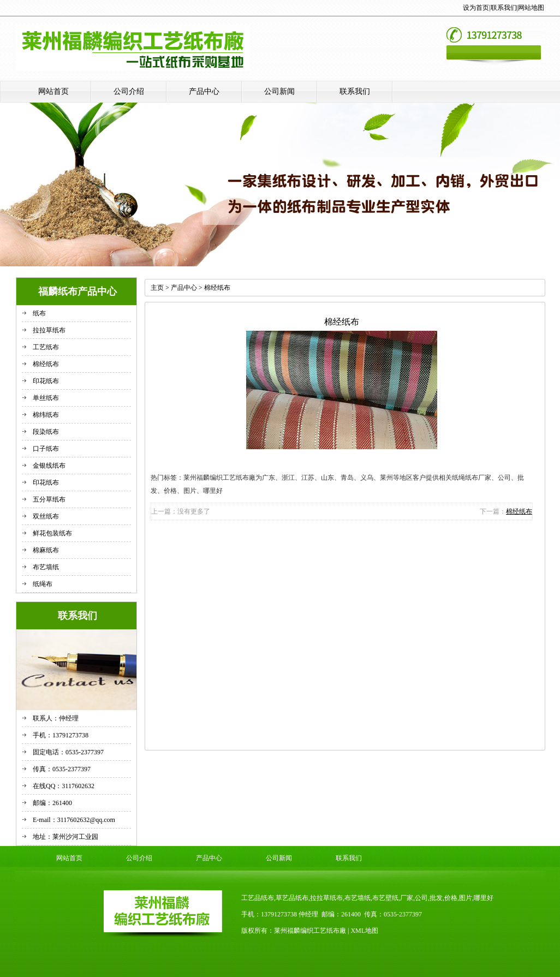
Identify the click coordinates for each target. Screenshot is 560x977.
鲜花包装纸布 (52, 533)
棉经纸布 (46, 364)
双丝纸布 (46, 516)
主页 (157, 288)
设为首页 (476, 8)
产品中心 (204, 91)
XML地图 (364, 931)
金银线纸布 (49, 466)
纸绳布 (43, 584)
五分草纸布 (49, 499)
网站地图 (531, 8)
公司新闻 (279, 91)
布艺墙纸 (46, 567)
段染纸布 (46, 432)
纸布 (39, 313)
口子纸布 (46, 449)
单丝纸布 (46, 398)
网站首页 (53, 91)
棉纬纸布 (46, 415)
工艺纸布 (46, 347)
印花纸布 (46, 381)
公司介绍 (129, 91)
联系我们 (504, 8)
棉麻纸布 (46, 550)
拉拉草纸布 (49, 330)
